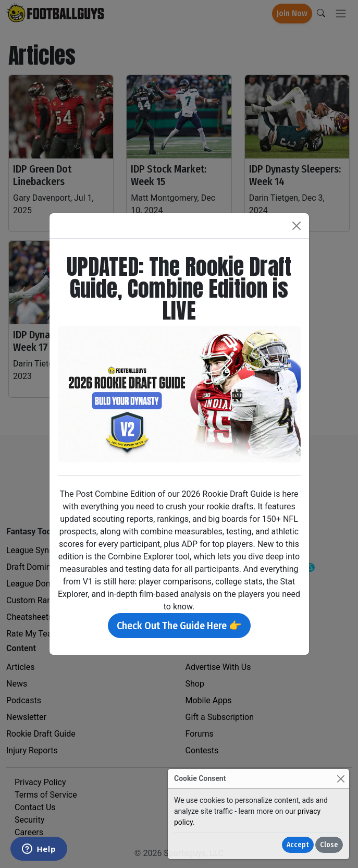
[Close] (341, 779)
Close (329, 845)
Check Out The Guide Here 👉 (179, 626)
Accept (298, 845)
